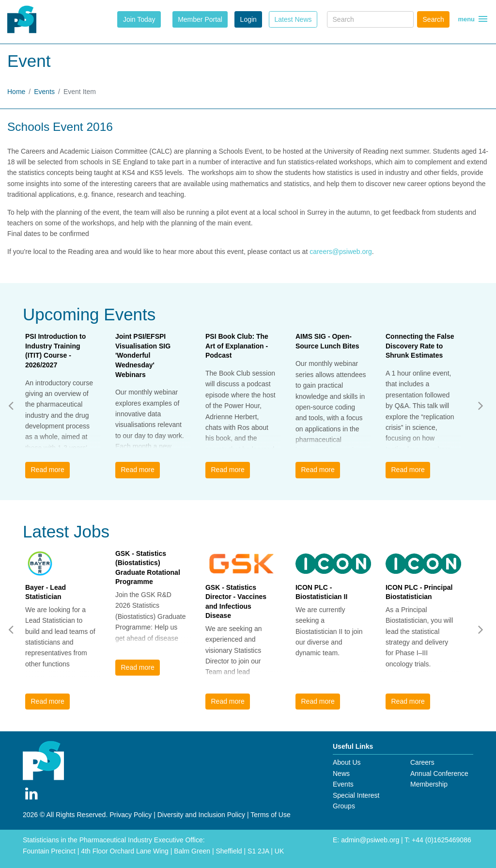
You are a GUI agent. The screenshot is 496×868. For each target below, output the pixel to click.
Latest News (293, 19)
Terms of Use (270, 815)
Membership (429, 784)
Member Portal (200, 19)
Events (44, 92)
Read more (47, 470)
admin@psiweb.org (370, 840)
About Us (347, 762)
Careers (422, 762)
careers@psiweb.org (341, 252)
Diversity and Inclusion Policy (201, 815)
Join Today (139, 19)
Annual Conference (439, 773)
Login (248, 19)
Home (16, 92)
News (341, 773)
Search (434, 19)
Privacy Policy (131, 815)
